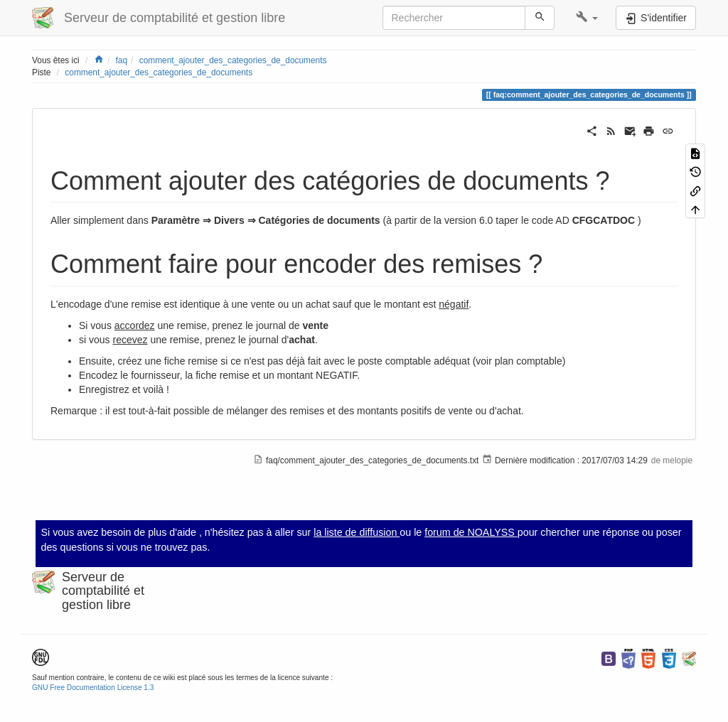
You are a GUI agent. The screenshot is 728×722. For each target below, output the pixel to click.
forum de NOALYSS (471, 532)
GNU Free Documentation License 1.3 (93, 688)
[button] (587, 18)
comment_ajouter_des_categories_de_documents (233, 60)
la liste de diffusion (357, 532)
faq (122, 60)
